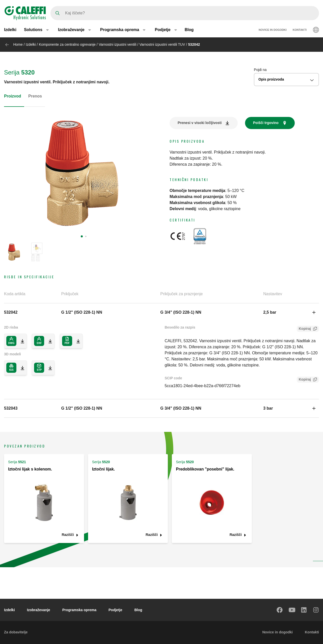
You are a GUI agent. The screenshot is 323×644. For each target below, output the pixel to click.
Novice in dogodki (273, 30)
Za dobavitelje (16, 632)
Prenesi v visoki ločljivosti (200, 123)
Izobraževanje (39, 610)
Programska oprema (79, 610)
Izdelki (10, 30)
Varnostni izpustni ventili (118, 44)
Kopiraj (304, 329)
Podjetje (115, 610)
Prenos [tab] (35, 96)
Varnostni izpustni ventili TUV (163, 44)
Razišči (68, 535)
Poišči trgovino (266, 123)
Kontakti (300, 30)
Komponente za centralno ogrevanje (67, 44)
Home (18, 44)
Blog (189, 30)
